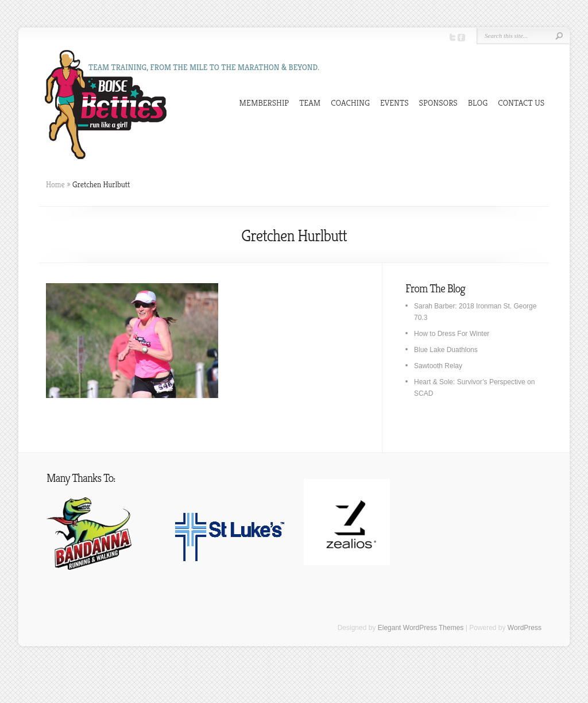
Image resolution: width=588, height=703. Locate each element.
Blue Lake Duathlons (446, 350)
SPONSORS (438, 103)
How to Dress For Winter (452, 334)
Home (55, 184)
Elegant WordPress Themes (421, 628)
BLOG (478, 103)
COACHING (350, 103)
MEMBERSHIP (264, 103)
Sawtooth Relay (438, 366)
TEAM (310, 103)
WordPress (525, 628)
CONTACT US (521, 103)
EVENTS (394, 103)
